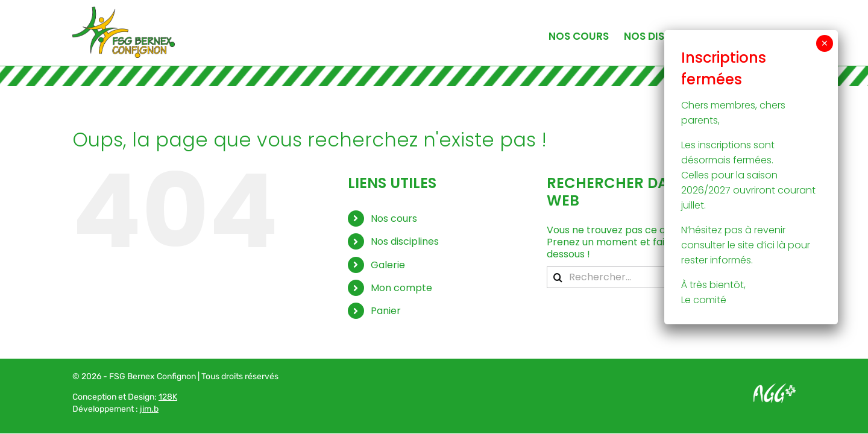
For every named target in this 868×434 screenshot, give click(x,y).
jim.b (149, 409)
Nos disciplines (405, 241)
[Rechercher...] (661, 277)
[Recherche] (558, 277)
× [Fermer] (825, 43)
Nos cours (394, 219)
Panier (386, 311)
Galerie (388, 265)
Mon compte (401, 288)
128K (168, 397)
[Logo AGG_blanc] (775, 388)
